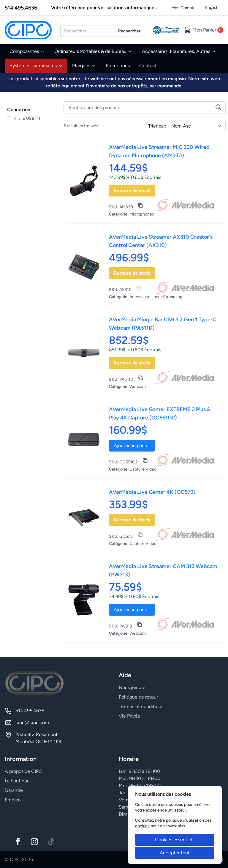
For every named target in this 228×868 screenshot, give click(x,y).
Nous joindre (132, 687)
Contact (148, 66)
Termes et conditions (141, 706)
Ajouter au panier (132, 445)
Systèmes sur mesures (36, 66)
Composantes (27, 51)
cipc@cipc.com (32, 722)
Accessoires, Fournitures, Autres (179, 51)
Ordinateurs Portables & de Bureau (93, 51)
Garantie (14, 790)
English (212, 8)
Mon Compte (183, 8)
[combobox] (88, 31)
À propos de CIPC (23, 771)
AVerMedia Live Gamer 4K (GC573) (152, 492)
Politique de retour (138, 697)
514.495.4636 (21, 8)
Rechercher (129, 31)
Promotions (118, 66)
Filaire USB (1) (27, 118)
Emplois (13, 800)
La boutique (17, 781)
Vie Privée (129, 716)
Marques (84, 66)
